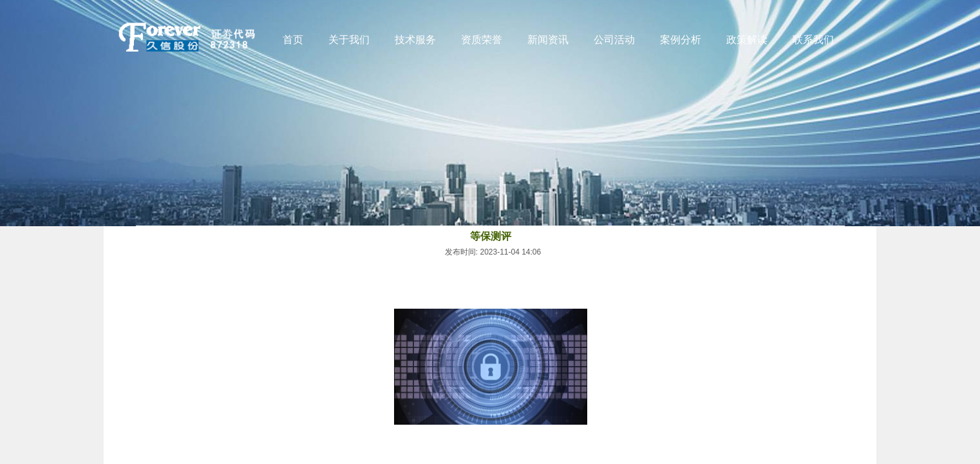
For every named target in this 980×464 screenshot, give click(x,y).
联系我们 (813, 40)
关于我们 (349, 40)
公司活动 (614, 40)
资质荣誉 (482, 40)
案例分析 (681, 40)
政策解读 (747, 40)
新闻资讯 (548, 40)
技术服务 (415, 40)
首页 (293, 40)
